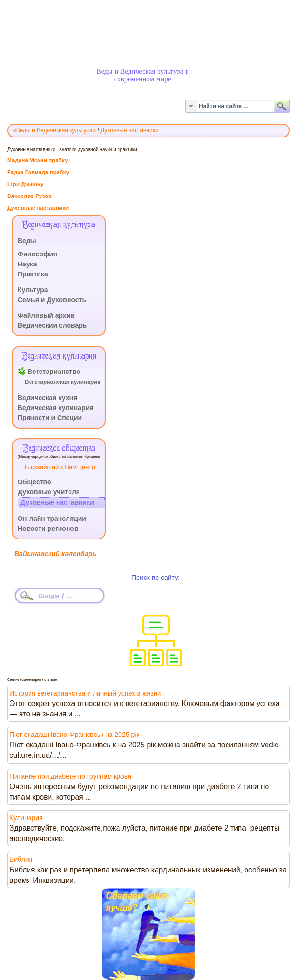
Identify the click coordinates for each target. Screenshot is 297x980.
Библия (21, 859)
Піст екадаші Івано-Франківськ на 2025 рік (74, 735)
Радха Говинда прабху (38, 172)
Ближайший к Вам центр (60, 467)
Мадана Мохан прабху (38, 160)
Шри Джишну (25, 184)
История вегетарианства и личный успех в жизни (85, 693)
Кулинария (26, 818)
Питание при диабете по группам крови (70, 776)
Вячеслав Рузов (29, 196)
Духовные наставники (38, 208)
